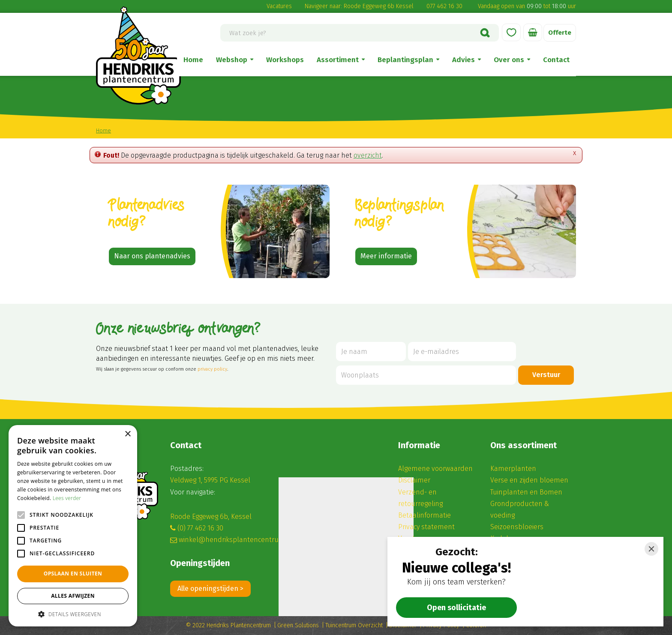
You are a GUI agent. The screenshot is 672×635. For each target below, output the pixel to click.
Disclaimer (414, 480)
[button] (73, 614)
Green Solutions (298, 625)
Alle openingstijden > (210, 589)
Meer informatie (386, 256)
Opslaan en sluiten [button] (73, 574)
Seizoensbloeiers (517, 527)
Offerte (559, 33)
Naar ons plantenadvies (152, 256)
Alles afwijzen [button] (73, 596)
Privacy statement (426, 527)
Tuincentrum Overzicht (354, 625)
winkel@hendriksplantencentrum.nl (236, 540)
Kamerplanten (513, 469)
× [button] (127, 434)
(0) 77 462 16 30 (200, 528)
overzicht (368, 155)
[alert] (73, 526)
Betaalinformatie (424, 515)
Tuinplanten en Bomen (526, 492)
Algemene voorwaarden (435, 469)
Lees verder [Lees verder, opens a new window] (67, 498)
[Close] (651, 549)
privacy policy (212, 369)
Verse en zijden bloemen (529, 480)
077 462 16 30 (444, 6)
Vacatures (279, 6)
